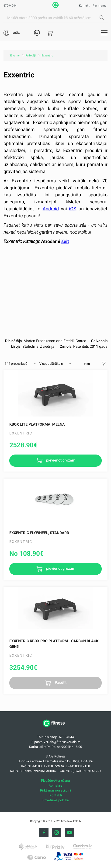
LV (37, 33)
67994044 (10, 6)
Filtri (87, 364)
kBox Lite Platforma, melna (37, 424)
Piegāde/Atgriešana (55, 781)
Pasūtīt (60, 682)
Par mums (99, 6)
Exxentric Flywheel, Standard (39, 533)
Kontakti (85, 6)
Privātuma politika (56, 800)
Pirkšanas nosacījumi (55, 790)
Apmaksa (56, 785)
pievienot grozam (60, 460)
